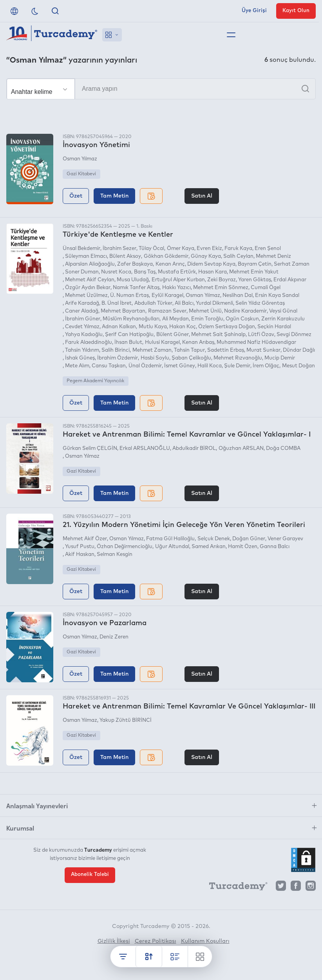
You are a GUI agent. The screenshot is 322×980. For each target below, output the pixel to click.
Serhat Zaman (292, 264)
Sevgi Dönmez (294, 335)
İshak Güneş (80, 358)
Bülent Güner (173, 335)
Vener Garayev (285, 539)
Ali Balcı (184, 303)
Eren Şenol (268, 249)
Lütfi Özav (261, 335)
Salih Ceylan (238, 256)
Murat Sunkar (263, 350)
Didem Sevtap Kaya (211, 264)
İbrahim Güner (83, 319)
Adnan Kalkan (119, 327)
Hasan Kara (213, 272)
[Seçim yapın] (41, 89)
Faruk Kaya (238, 249)
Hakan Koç (183, 327)
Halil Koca (210, 366)
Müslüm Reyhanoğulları (131, 319)
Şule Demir (237, 366)
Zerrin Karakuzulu (283, 319)
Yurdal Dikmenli (214, 303)
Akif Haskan (80, 555)
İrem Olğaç (266, 366)
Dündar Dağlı (299, 350)
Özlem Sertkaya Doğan (227, 327)
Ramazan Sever (167, 311)
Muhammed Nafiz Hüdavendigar (256, 343)
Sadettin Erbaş (226, 350)
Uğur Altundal (172, 547)
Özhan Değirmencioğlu (125, 547)
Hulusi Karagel (162, 343)
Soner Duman (82, 272)
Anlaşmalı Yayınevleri (37, 806)
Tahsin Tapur (189, 350)
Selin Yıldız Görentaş (260, 303)
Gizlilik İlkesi (114, 941)
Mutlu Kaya (153, 327)
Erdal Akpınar (290, 280)
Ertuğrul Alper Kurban (178, 280)
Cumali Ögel (266, 288)
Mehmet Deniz (273, 256)
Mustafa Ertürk (177, 272)
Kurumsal (20, 828)
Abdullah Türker (153, 303)
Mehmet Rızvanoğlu (238, 358)
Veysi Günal (283, 311)
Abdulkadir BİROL (194, 449)
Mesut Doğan (298, 366)
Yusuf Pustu (80, 547)
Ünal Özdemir (145, 366)
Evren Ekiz (209, 249)
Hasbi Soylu (155, 358)
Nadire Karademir (245, 311)
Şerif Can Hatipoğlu (129, 335)
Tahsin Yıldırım (82, 350)
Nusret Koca (116, 272)
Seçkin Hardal (274, 327)
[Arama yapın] (161, 89)
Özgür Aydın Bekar (88, 288)
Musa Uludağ (133, 280)
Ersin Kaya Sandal (277, 296)
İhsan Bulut (128, 343)
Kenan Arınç (170, 264)
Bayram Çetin (255, 264)
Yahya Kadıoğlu (84, 335)
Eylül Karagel (167, 296)
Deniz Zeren (114, 637)
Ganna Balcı (275, 547)
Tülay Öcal (151, 249)
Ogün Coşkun (242, 319)
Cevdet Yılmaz (82, 327)
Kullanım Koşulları (205, 941)
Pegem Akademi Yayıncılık (95, 381)
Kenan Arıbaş (198, 343)
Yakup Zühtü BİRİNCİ (126, 720)
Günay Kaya (206, 256)
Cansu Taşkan (109, 366)
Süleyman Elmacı (86, 256)
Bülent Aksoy (125, 256)
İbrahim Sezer (119, 249)
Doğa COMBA (283, 449)
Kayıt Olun (296, 11)
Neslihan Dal (238, 296)
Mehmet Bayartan (123, 311)
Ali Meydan (175, 319)
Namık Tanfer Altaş (136, 288)
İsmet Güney (180, 366)
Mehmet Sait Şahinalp (218, 335)
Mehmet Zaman (152, 350)
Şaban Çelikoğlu (191, 358)
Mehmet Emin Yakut (254, 272)
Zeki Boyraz (222, 280)
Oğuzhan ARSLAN (241, 449)
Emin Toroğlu (207, 319)
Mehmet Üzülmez (86, 296)
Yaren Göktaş (255, 280)
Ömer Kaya (181, 249)
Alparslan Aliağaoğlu (90, 264)
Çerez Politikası (156, 941)
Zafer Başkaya (135, 264)
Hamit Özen (243, 547)
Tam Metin (114, 196)
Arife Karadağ (82, 303)
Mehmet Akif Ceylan (90, 280)
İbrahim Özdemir (118, 358)
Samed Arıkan (209, 547)
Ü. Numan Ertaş (129, 296)
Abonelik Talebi (90, 875)
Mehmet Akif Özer (85, 539)
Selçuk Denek (214, 539)
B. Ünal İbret (117, 303)
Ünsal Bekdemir (81, 249)
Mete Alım (77, 366)
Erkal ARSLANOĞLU (145, 449)
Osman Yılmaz (80, 159)
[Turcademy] (235, 888)
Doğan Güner (249, 539)
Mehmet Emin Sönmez (221, 288)
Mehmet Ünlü (205, 311)
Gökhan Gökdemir (166, 256)
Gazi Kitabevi (81, 174)
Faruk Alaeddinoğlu (89, 343)
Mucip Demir (280, 358)
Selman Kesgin (115, 555)
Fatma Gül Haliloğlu (170, 539)
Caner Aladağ (82, 311)
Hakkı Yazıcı (176, 288)
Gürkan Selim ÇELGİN (90, 449)
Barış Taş (145, 272)
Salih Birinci (116, 350)
